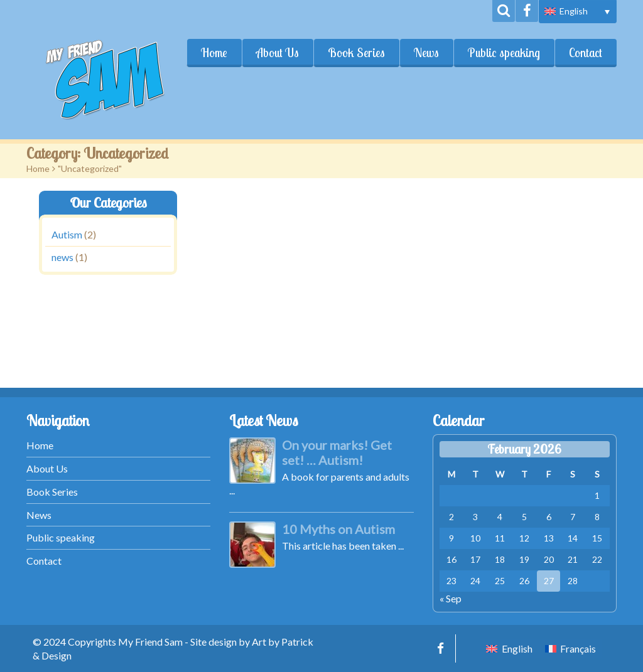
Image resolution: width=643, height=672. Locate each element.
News (426, 53)
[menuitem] (578, 12)
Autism (67, 234)
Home (214, 53)
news (62, 258)
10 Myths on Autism (338, 529)
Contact (586, 53)
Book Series (356, 53)
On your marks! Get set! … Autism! (337, 452)
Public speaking (504, 53)
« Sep (451, 598)
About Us (278, 53)
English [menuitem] (574, 11)
